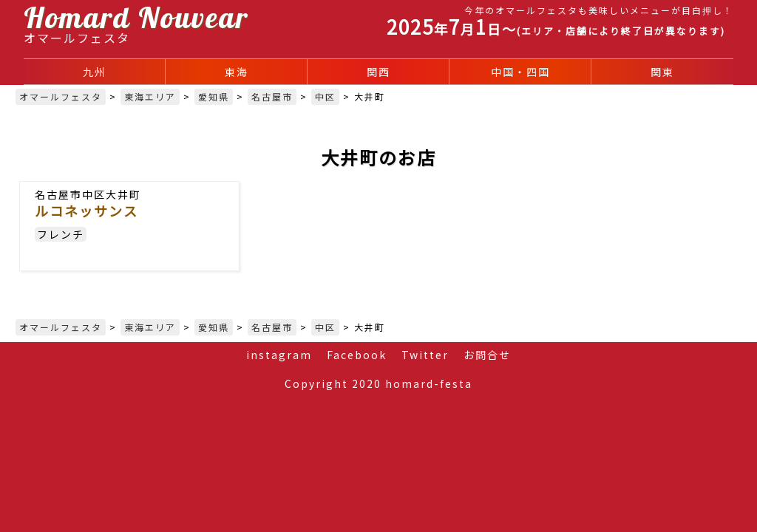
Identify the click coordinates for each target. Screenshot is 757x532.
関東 (662, 72)
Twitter (425, 355)
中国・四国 (520, 72)
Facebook (357, 355)
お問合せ (487, 355)
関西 (378, 72)
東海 (237, 72)
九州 (95, 72)
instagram (279, 355)
